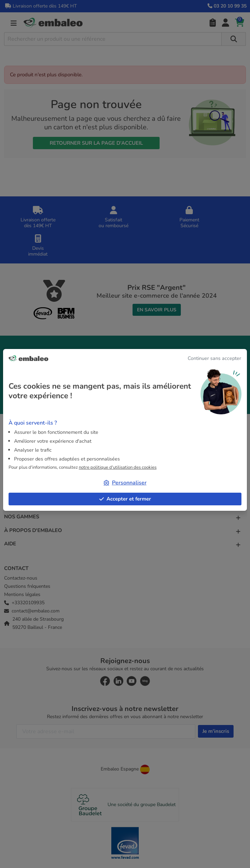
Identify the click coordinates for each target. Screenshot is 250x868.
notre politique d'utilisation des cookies (118, 467)
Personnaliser (125, 483)
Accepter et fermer (125, 499)
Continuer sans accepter (214, 358)
